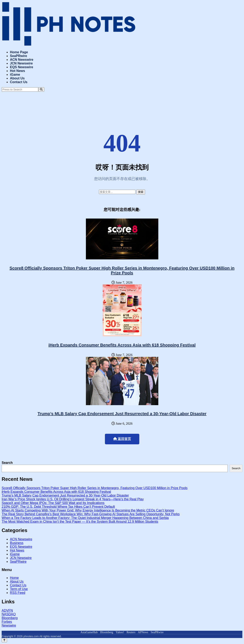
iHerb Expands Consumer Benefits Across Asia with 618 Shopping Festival (122, 345)
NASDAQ (9, 614)
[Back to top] (4, 640)
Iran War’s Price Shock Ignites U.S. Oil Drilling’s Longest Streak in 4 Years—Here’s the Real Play (73, 499)
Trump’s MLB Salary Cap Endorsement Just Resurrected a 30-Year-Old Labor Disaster (122, 414)
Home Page (19, 52)
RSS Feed (18, 593)
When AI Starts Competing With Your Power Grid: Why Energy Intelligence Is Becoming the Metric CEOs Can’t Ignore (88, 510)
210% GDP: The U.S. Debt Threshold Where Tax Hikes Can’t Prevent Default (58, 507)
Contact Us (19, 82)
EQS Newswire (22, 67)
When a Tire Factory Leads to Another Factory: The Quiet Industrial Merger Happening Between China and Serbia (85, 518)
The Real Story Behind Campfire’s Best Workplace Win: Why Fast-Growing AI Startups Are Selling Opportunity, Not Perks (91, 514)
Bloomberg (10, 618)
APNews (143, 632)
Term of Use (19, 589)
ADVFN (7, 611)
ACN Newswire (22, 60)
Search (7, 463)
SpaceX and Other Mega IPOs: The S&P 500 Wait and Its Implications (53, 503)
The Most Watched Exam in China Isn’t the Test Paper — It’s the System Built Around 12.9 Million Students (80, 522)
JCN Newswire (21, 63)
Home (14, 578)
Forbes (7, 622)
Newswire (9, 625)
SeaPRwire (19, 56)
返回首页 (122, 439)
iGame (15, 75)
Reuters (131, 632)
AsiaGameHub (89, 632)
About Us (17, 78)
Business (17, 543)
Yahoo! (120, 632)
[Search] (41, 89)
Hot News (17, 71)
